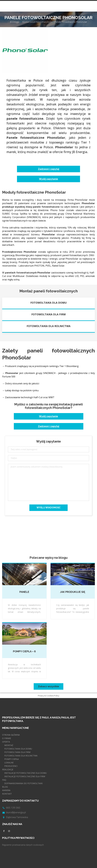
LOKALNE (9, 763)
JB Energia (15, 22)
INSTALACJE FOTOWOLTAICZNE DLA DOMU (25, 773)
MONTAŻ (9, 745)
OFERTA (6, 742)
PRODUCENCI (11, 766)
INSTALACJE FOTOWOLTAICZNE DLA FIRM (25, 776)
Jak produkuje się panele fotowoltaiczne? (73, 592)
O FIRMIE (7, 738)
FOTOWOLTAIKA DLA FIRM (17, 752)
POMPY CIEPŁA (12, 759)
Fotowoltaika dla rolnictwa (48, 326)
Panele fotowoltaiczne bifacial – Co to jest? (24, 592)
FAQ (4, 780)
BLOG (5, 787)
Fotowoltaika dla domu (48, 303)
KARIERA (6, 790)
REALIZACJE (8, 769)
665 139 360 (13, 808)
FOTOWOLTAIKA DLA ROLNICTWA (21, 756)
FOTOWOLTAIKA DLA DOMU (18, 749)
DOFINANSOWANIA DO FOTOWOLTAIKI (23, 783)
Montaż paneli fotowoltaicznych (37, 22)
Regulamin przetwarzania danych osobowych (23, 845)
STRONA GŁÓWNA (11, 735)
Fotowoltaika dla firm (48, 314)
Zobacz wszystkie (48, 686)
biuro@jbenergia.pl (16, 812)
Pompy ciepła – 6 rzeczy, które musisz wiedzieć (24, 652)
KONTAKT (7, 794)
